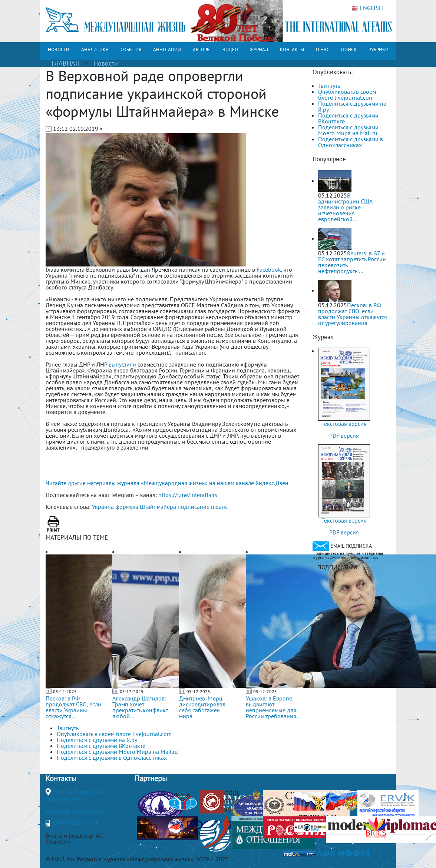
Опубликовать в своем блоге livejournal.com (347, 95)
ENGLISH (367, 8)
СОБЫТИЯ (131, 49)
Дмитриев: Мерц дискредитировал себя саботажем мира (202, 707)
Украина (103, 507)
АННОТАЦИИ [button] (167, 49)
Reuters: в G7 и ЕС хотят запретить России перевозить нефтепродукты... (352, 262)
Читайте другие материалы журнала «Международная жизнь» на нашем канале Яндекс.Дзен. (168, 483)
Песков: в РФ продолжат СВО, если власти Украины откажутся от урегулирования (353, 314)
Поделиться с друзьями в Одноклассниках (351, 142)
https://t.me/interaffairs (188, 495)
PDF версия (344, 435)
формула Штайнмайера (146, 507)
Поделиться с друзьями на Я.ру (352, 106)
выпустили (122, 364)
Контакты (61, 778)
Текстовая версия (344, 424)
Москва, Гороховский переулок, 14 (77, 795)
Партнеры (151, 778)
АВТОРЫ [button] (202, 49)
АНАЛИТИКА (95, 49)
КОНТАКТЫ (292, 49)
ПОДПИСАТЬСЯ (337, 567)
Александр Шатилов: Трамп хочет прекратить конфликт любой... (140, 707)
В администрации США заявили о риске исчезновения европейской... (345, 207)
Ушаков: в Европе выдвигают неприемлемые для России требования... (273, 707)
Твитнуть (329, 86)
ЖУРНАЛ (259, 49)
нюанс (219, 507)
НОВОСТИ (59, 49)
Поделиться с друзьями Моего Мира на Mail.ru (348, 130)
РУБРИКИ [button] (379, 49)
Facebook (269, 269)
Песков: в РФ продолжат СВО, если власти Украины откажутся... (73, 707)
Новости (106, 63)
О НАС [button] (323, 49)
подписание (194, 507)
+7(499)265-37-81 (75, 822)
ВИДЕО (230, 49)
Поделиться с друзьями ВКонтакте (348, 118)
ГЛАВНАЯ (65, 63)
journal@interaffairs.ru (75, 811)
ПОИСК (349, 49)
